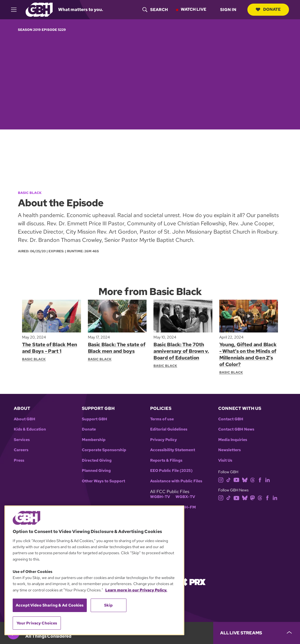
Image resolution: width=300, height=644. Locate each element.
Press (19, 460)
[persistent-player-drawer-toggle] (257, 633)
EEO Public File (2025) (171, 471)
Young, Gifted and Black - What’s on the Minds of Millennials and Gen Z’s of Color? (248, 354)
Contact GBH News (236, 429)
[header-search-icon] (155, 10)
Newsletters (229, 450)
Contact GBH (231, 419)
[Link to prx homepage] (193, 582)
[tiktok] (229, 479)
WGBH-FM (186, 507)
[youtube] (236, 479)
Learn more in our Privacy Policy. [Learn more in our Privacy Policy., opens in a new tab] (136, 590)
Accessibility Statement (173, 450)
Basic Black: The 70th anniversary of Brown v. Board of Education (181, 351)
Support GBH (94, 419)
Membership (94, 440)
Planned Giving (96, 471)
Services (22, 440)
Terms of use (162, 419)
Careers (21, 450)
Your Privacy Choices (37, 623)
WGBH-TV (160, 497)
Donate (268, 9)
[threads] (252, 479)
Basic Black (30, 193)
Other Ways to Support (103, 481)
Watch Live (194, 9)
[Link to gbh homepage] (39, 9)
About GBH (25, 419)
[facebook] (260, 479)
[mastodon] (252, 498)
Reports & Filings (166, 460)
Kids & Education (30, 429)
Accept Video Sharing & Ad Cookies (50, 605)
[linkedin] (267, 479)
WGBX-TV (185, 497)
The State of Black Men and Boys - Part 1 (50, 348)
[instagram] (221, 479)
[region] (94, 570)
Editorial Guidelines (169, 429)
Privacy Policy (163, 440)
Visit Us (225, 460)
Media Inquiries (233, 440)
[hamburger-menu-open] (16, 10)
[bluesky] (245, 479)
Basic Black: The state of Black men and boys (117, 348)
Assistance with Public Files (176, 481)
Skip (108, 605)
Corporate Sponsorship (104, 450)
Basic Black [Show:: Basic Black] (34, 359)
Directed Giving (97, 460)
